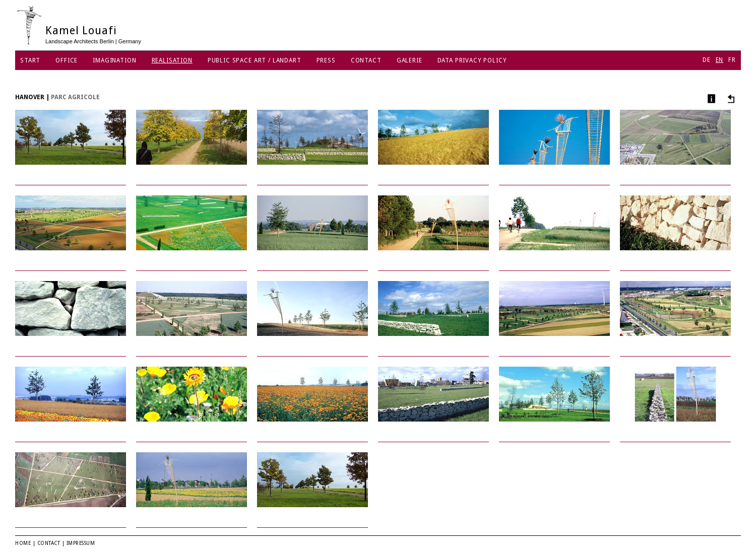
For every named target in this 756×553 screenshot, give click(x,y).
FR (732, 60)
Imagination (114, 60)
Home (23, 543)
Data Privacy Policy (472, 60)
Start (30, 60)
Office (67, 60)
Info (710, 98)
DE (707, 60)
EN (720, 60)
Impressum (81, 543)
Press (326, 60)
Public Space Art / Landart (255, 60)
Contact (366, 60)
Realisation (172, 60)
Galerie (409, 60)
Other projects (730, 98)
